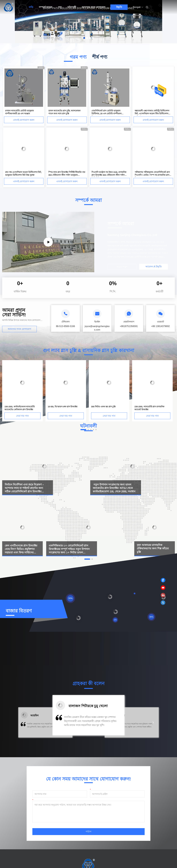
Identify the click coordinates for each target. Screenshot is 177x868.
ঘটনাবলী (72, 7)
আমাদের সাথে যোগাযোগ (94, 7)
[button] (24, 724)
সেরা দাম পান (22, 416)
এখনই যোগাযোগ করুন (24, 120)
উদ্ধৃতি (119, 7)
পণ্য (60, 7)
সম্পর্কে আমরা (46, 7)
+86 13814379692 (160, 326)
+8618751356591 (129, 326)
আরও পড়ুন (122, 267)
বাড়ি (31, 7)
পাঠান (88, 832)
